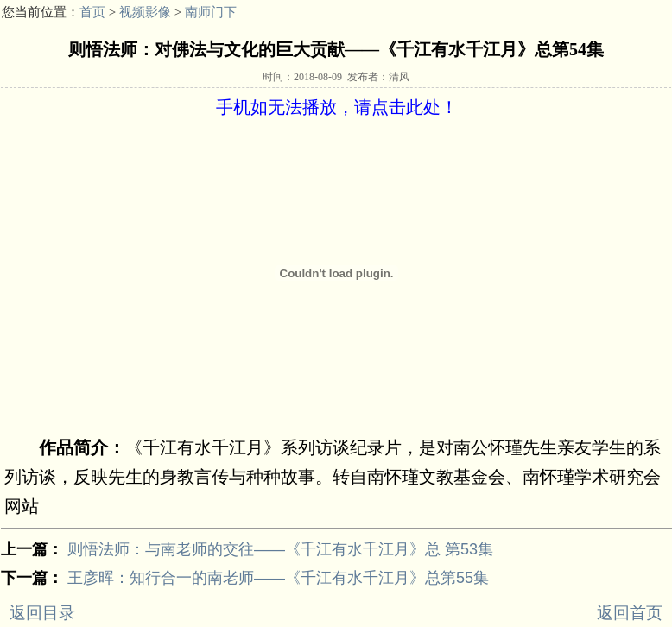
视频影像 (145, 12)
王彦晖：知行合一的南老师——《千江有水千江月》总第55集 (278, 578)
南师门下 (211, 12)
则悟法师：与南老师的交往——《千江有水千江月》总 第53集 (280, 549)
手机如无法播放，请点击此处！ (337, 107)
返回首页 (630, 613)
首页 (92, 12)
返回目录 (42, 613)
